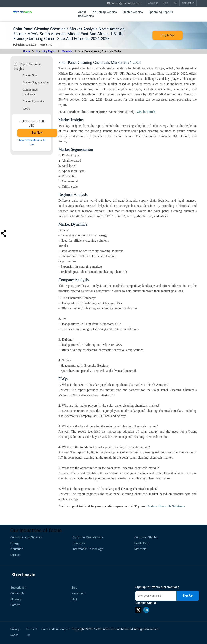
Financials (79, 543)
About (82, 12)
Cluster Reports (133, 12)
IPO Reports (86, 16)
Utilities (15, 555)
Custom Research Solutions (166, 506)
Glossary (16, 599)
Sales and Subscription (56, 629)
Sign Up (188, 596)
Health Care (142, 543)
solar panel (109, 89)
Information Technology (88, 549)
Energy (15, 543)
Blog (74, 588)
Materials (67, 51)
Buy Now (168, 35)
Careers (15, 605)
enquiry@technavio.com (124, 3)
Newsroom (78, 593)
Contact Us (17, 593)
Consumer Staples (146, 537)
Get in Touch (146, 112)
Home (26, 51)
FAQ (74, 599)
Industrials (17, 549)
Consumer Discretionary (88, 537)
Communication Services (26, 537)
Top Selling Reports (104, 12)
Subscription (18, 588)
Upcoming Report (46, 51)
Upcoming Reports (161, 12)
